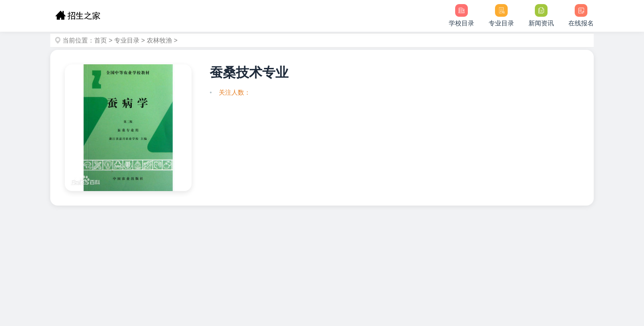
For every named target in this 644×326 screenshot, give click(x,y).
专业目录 (127, 40)
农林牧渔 (159, 40)
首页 (101, 40)
